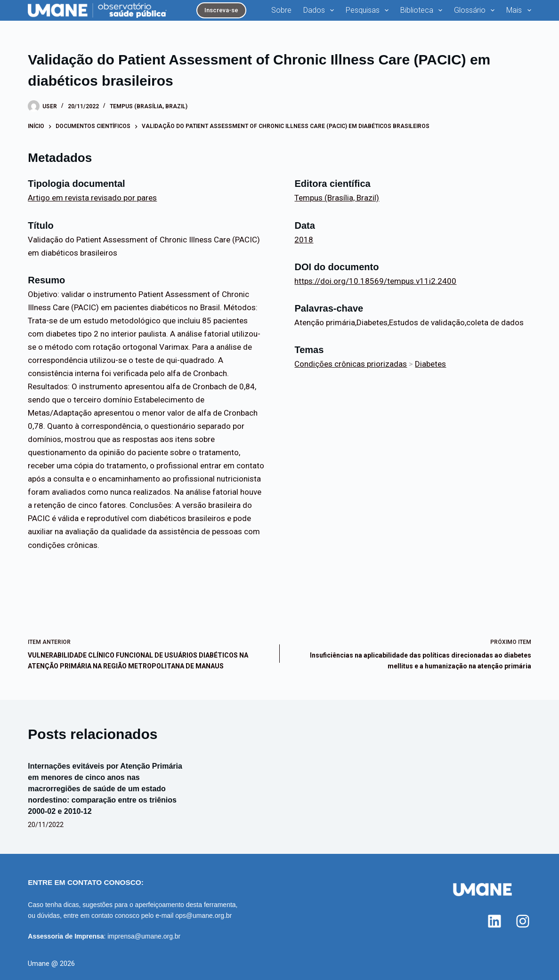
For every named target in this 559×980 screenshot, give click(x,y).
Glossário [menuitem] (476, 10)
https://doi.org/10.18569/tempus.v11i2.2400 (375, 281)
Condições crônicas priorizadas (351, 364)
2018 (304, 240)
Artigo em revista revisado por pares (92, 198)
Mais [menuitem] (518, 10)
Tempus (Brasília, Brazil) (149, 106)
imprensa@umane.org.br (144, 936)
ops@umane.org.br (203, 916)
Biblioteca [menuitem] (423, 10)
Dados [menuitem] (320, 10)
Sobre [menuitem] (281, 10)
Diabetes (430, 364)
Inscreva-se (221, 10)
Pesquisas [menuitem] (369, 10)
